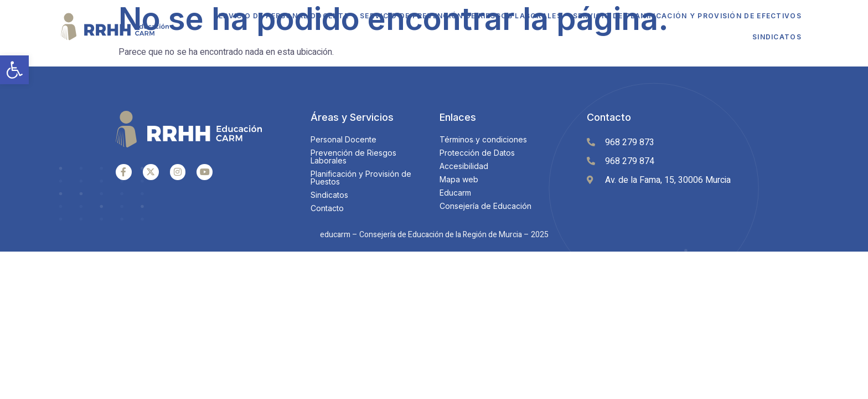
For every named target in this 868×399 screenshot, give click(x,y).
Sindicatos (777, 37)
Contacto (609, 117)
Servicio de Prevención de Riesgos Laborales (461, 16)
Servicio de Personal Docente (281, 16)
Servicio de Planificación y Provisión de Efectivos (687, 16)
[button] (14, 70)
